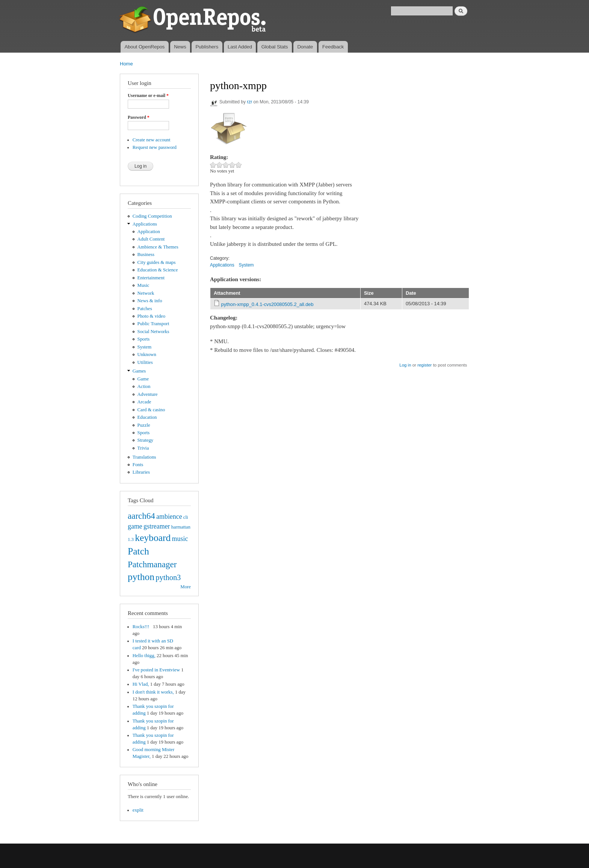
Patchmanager (152, 564)
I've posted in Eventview (156, 670)
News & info (150, 301)
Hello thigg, (144, 656)
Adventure (148, 394)
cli (186, 517)
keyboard (153, 538)
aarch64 (141, 516)
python (141, 577)
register (424, 365)
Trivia (143, 448)
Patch (138, 551)
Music (143, 285)
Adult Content (151, 239)
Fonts (138, 465)
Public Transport (153, 324)
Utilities (145, 362)
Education (147, 417)
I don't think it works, (153, 692)
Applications (145, 224)
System (145, 347)
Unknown (147, 354)
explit (138, 810)
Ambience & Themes (158, 247)
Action (144, 386)
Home (126, 64)
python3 (168, 577)
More (186, 587)
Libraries (141, 472)
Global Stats (275, 47)
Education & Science (158, 270)
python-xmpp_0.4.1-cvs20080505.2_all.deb (267, 304)
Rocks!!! (142, 627)
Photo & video (152, 316)
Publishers (207, 47)
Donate (305, 47)
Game (143, 379)
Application (149, 232)
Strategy (146, 440)
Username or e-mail (148, 95)
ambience (169, 517)
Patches (145, 309)
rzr (249, 102)
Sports (144, 339)
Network (146, 293)
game (135, 526)
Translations (144, 457)
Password (139, 117)
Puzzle (144, 425)
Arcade (144, 402)
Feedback (333, 47)
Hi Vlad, (141, 684)
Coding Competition (152, 216)
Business (146, 254)
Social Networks (153, 332)
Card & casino (151, 410)
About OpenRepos (144, 47)
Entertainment (151, 278)
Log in (405, 365)
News (180, 47)
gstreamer (157, 526)
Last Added (240, 47)
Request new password (155, 147)
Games (139, 371)
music (180, 539)
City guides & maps (157, 262)
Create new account (152, 140)
